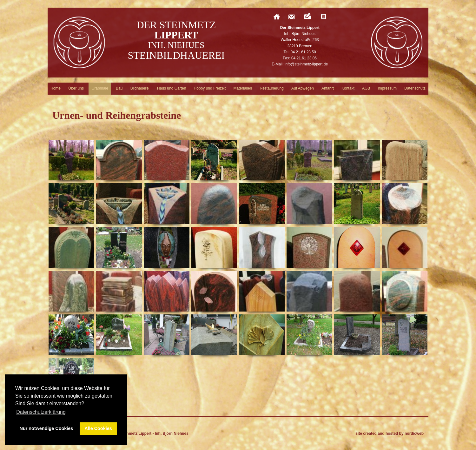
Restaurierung (272, 88)
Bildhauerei (140, 88)
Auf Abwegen (303, 88)
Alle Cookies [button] (98, 428)
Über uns (76, 88)
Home (56, 88)
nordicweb (414, 433)
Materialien (243, 88)
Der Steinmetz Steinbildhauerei (176, 40)
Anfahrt (328, 88)
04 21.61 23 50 (303, 52)
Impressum (387, 88)
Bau (119, 88)
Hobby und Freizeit (210, 88)
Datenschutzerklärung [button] (41, 412)
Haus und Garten (172, 88)
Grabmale (100, 88)
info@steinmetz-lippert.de (306, 64)
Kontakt (348, 88)
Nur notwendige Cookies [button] (46, 428)
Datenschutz (415, 88)
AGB (366, 88)
